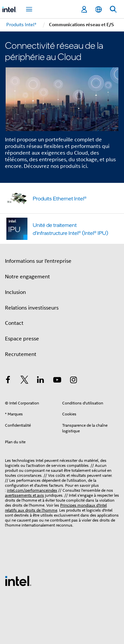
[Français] (99, 9)
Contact (14, 323)
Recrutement (21, 354)
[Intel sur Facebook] (8, 381)
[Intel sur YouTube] (57, 381)
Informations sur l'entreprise (38, 261)
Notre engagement (27, 277)
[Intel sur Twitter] (24, 381)
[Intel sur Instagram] (73, 381)
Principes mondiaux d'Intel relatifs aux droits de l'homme (56, 508)
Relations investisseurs (32, 308)
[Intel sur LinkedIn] (41, 381)
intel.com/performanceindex (32, 490)
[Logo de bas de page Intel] (18, 581)
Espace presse (22, 339)
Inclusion (15, 292)
